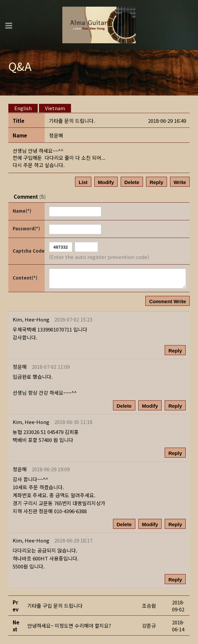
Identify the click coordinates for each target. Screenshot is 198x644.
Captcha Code (28, 251)
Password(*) (26, 228)
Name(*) (22, 211)
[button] (31, 319)
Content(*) (25, 278)
